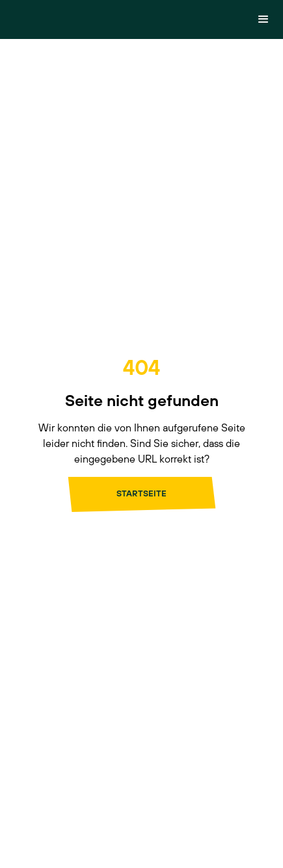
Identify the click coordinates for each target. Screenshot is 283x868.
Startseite (141, 493)
